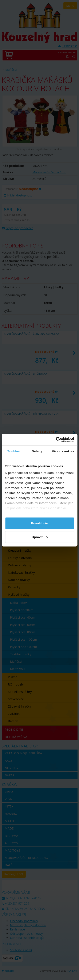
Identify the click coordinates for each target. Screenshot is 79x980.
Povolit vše (39, 523)
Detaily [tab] (37, 451)
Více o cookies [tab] (63, 451)
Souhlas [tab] (13, 451)
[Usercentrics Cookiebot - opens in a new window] (56, 440)
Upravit (40, 537)
